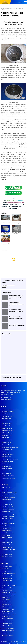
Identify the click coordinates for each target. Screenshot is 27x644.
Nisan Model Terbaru (7, 557)
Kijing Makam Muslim (7, 426)
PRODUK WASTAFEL (9, 8)
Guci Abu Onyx (5, 438)
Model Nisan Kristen (7, 604)
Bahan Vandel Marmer (7, 461)
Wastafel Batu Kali (6, 569)
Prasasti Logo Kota (6, 616)
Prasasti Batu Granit (7, 421)
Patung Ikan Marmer (7, 440)
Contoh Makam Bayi (7, 581)
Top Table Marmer (6, 502)
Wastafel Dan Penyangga (8, 514)
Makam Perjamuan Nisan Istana (10, 459)
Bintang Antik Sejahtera (17, 641)
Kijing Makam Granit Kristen (8, 497)
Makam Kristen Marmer (7, 621)
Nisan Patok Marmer (7, 428)
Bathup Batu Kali (6, 600)
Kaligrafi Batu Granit (7, 578)
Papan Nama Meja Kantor (8, 412)
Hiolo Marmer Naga (7, 423)
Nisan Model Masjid (6, 457)
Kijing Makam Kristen (7, 554)
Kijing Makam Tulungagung (8, 526)
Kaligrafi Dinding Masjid (8, 454)
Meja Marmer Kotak (7, 419)
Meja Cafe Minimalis (7, 590)
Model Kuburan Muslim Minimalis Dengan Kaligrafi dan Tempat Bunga (17, 303)
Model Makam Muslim (7, 552)
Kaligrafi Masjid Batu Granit (8, 507)
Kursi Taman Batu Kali (7, 450)
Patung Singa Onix (6, 583)
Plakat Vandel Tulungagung (9, 614)
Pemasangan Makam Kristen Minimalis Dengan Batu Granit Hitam (17, 325)
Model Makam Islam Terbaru (9, 592)
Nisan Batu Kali (5, 452)
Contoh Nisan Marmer (7, 635)
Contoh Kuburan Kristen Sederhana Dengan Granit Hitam (16, 310)
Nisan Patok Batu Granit (8, 490)
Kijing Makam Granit (7, 633)
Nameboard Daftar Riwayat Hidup (10, 447)
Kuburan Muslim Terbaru (8, 609)
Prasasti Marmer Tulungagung (9, 493)
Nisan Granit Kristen (7, 500)
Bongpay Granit (6, 464)
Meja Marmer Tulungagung (8, 607)
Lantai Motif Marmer (7, 469)
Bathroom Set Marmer (7, 471)
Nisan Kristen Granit (7, 435)
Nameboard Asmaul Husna (8, 445)
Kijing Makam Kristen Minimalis (9, 495)
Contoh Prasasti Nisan (7, 588)
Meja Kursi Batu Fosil (7, 416)
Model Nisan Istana (6, 442)
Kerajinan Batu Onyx (7, 542)
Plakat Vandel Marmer (7, 433)
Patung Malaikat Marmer (8, 476)
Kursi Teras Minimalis (7, 566)
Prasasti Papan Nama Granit (9, 585)
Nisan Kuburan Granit (7, 531)
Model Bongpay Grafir (7, 414)
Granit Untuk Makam (7, 602)
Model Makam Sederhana (8, 545)
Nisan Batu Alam (6, 521)
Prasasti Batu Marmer (7, 466)
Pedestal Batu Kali (6, 473)
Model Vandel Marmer (7, 619)
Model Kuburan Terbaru (8, 533)
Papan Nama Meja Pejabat (8, 523)
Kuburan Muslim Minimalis (8, 478)
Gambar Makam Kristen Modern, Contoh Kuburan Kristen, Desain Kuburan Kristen (17, 318)
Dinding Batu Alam (6, 571)
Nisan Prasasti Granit (7, 540)
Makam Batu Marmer (7, 538)
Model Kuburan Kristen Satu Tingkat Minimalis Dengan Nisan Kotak (16, 296)
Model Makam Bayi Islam (8, 631)
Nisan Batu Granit (6, 597)
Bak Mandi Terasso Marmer (8, 595)
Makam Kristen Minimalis (8, 409)
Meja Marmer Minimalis (7, 519)
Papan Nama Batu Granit (8, 509)
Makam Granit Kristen (7, 488)
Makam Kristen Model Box (8, 431)
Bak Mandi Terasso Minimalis (9, 573)
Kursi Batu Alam (6, 535)
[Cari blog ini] (8, 285)
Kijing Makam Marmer (7, 504)
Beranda (2, 8)
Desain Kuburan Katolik (7, 612)
